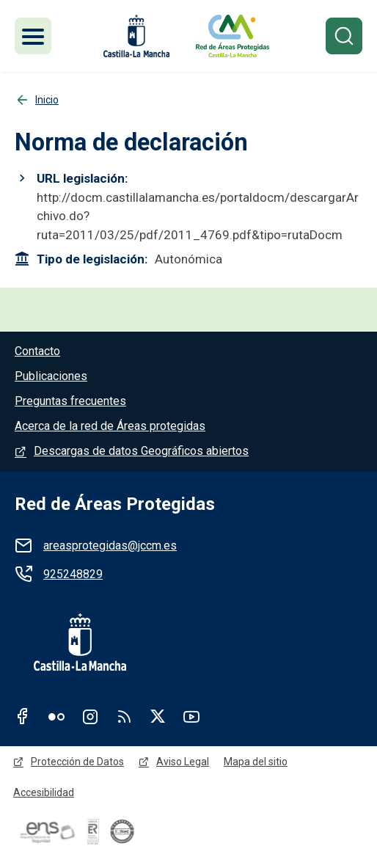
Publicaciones (51, 376)
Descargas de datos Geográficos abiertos (141, 451)
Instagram (90, 716)
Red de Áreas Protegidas (115, 504)
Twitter (158, 716)
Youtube (191, 716)
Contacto (37, 351)
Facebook (23, 716)
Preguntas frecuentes (70, 401)
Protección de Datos (77, 762)
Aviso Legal (183, 762)
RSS (124, 716)
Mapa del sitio (256, 762)
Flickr (56, 716)
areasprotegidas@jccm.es (110, 546)
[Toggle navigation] (33, 36)
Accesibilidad (44, 792)
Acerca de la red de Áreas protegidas (110, 426)
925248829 (73, 574)
